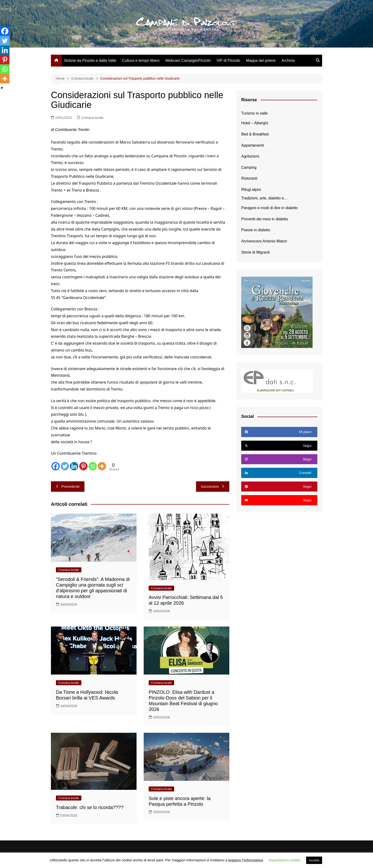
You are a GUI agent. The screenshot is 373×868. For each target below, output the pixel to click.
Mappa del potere (261, 60)
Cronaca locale (92, 118)
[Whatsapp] (93, 466)
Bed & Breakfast (255, 134)
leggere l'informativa (246, 860)
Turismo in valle (254, 113)
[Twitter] (65, 466)
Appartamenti (253, 145)
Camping (249, 167)
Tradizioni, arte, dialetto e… (264, 198)
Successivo (213, 486)
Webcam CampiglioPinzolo (188, 60)
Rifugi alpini (251, 190)
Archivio (288, 60)
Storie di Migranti (255, 252)
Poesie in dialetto (256, 230)
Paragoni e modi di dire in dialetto (269, 208)
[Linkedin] (74, 466)
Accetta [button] (314, 860)
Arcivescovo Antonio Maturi (264, 241)
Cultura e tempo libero (141, 60)
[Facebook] (56, 466)
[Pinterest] (83, 466)
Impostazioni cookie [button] (285, 860)
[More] (102, 466)
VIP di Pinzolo (228, 60)
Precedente (68, 486)
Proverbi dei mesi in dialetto (265, 219)
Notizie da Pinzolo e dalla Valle (90, 60)
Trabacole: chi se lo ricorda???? (90, 807)
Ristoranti (249, 178)
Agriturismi (250, 156)
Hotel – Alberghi (255, 123)
